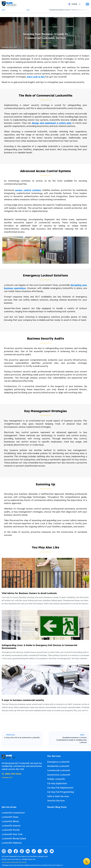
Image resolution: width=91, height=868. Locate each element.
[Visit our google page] (10, 851)
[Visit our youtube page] (52, 851)
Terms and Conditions (9, 862)
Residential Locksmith (58, 766)
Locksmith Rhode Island (14, 839)
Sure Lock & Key (36, 77)
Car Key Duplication (57, 783)
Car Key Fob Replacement (60, 788)
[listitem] (45, 582)
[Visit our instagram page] (4, 851)
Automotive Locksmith (59, 775)
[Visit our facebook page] (16, 851)
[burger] (87, 4)
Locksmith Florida (11, 830)
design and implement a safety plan (52, 123)
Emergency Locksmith (58, 762)
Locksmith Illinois (10, 821)
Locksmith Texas (10, 817)
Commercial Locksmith (59, 770)
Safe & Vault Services (58, 796)
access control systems (28, 190)
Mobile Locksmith (56, 779)
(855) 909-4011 (11, 774)
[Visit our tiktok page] (34, 851)
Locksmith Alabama (12, 843)
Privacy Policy (22, 862)
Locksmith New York (12, 834)
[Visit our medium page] (46, 851)
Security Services (56, 801)
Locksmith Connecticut (13, 813)
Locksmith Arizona (11, 826)
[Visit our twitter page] (40, 851)
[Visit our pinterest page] (22, 851)
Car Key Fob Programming (61, 792)
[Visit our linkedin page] (28, 851)
